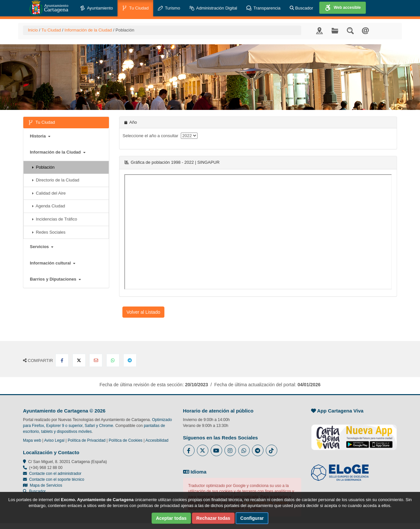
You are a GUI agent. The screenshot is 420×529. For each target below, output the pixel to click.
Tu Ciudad (135, 8)
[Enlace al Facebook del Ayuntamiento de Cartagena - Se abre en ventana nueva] (189, 450)
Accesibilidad (157, 440)
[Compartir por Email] (96, 360)
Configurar (252, 518)
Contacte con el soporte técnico (57, 479)
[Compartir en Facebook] (62, 360)
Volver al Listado (144, 312)
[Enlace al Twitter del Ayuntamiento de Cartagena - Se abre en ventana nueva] (203, 450)
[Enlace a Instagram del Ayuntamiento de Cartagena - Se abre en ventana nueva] (230, 450)
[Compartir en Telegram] (130, 360)
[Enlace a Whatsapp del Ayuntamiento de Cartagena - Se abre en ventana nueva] (244, 450)
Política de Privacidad (86, 440)
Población (43, 167)
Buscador (302, 8)
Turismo (169, 8)
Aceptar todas (171, 518)
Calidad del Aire (49, 193)
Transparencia (263, 8)
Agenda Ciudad (48, 206)
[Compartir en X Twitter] (79, 360)
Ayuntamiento (96, 8)
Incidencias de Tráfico (54, 219)
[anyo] (189, 136)
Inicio (33, 30)
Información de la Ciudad (88, 30)
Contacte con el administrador (55, 474)
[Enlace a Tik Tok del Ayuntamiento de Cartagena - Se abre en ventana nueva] (272, 450)
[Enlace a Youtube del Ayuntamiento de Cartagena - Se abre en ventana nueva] (216, 450)
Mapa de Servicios (42, 485)
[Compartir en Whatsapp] (113, 360)
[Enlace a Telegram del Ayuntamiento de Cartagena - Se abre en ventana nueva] (258, 450)
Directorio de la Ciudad (55, 180)
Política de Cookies (126, 440)
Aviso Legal (54, 440)
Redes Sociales (49, 232)
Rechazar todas (213, 518)
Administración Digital (213, 8)
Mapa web (32, 440)
